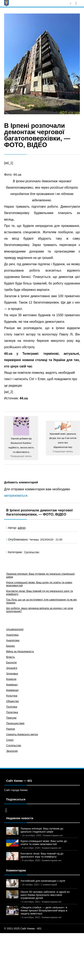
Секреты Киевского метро (22, 734)
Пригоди (11, 718)
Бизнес (11, 646)
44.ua (24, 398)
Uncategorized (15, 629)
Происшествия (15, 723)
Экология (12, 751)
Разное (11, 729)
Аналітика (12, 635)
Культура (12, 696)
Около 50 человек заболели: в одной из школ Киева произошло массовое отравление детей (45, 895)
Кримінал (12, 685)
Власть (11, 657)
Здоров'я (12, 668)
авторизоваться (16, 496)
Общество (13, 701)
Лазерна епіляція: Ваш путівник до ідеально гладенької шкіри (42, 830)
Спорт (10, 740)
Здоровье (12, 674)
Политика (12, 712)
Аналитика (13, 640)
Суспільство (32, 552)
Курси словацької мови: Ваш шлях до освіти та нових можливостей (44, 843)
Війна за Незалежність (20, 651)
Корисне (11, 679)
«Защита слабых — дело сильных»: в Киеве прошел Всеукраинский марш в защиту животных (44, 910)
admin (22, 528)
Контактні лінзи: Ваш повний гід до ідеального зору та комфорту (42, 855)
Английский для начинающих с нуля (43, 881)
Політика (12, 707)
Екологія (11, 662)
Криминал (12, 690)
